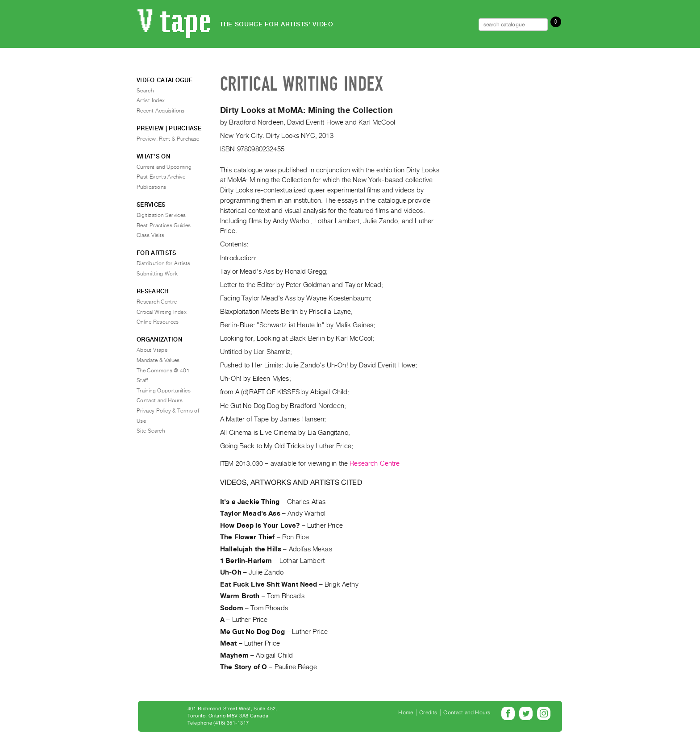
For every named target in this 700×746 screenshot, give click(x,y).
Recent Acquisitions (161, 111)
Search (145, 91)
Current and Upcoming (164, 167)
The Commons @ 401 (163, 371)
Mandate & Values (158, 360)
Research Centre (375, 463)
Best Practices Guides (164, 225)
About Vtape (152, 350)
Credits (428, 713)
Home (406, 713)
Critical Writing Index (162, 312)
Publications (151, 187)
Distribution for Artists (164, 263)
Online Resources (158, 322)
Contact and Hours (160, 400)
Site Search (151, 431)
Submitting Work (157, 274)
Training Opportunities (164, 391)
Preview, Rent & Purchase (168, 139)
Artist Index (151, 100)
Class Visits (150, 235)
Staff (142, 380)
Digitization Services (161, 215)
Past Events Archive (161, 177)
